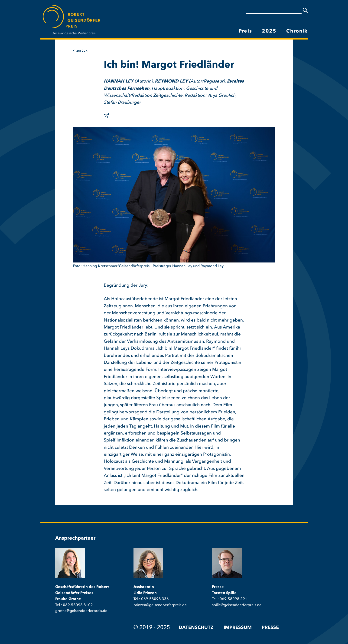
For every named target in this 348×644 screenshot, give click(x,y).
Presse (270, 628)
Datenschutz (196, 628)
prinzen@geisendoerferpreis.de (160, 605)
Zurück (82, 51)
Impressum (238, 628)
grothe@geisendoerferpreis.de (81, 611)
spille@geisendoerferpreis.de (237, 605)
